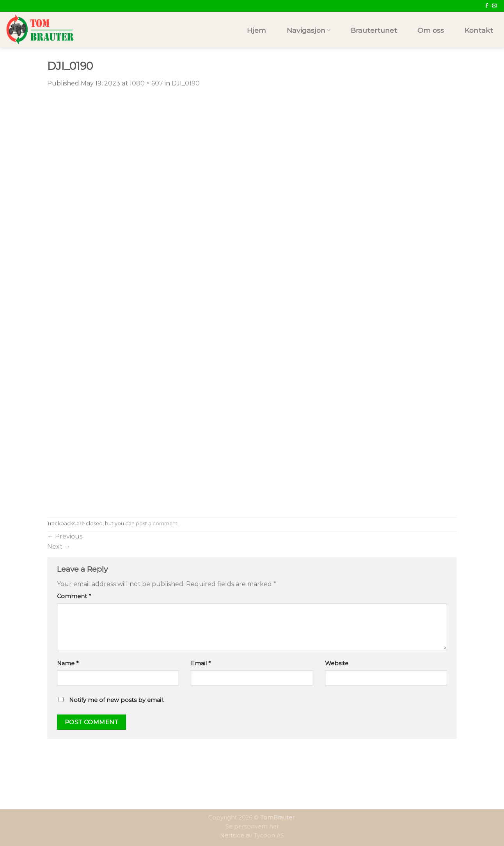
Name (68, 663)
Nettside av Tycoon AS (252, 835)
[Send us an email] (494, 6)
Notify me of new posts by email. (116, 700)
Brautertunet (374, 30)
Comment (74, 596)
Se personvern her (252, 826)
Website (337, 663)
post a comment (157, 523)
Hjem (256, 30)
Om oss (431, 30)
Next (59, 547)
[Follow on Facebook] (487, 6)
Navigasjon (309, 30)
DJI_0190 (186, 83)
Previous (65, 536)
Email (201, 663)
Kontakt (479, 30)
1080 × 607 (146, 83)
